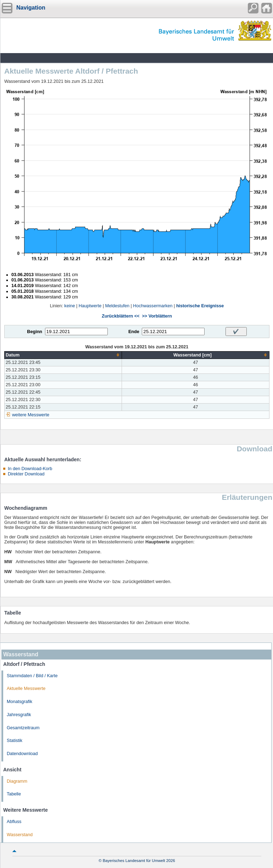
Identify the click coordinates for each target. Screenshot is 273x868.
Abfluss (14, 822)
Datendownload (22, 754)
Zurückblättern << (121, 316)
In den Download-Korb (30, 469)
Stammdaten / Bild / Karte (32, 676)
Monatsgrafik (19, 702)
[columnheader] (63, 355)
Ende (134, 332)
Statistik (15, 741)
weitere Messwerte (31, 415)
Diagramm (17, 781)
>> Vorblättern (157, 316)
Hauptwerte (90, 306)
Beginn (35, 332)
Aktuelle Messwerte (26, 689)
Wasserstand (20, 835)
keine (69, 306)
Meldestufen (117, 306)
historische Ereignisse (200, 306)
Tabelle (14, 794)
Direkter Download (26, 474)
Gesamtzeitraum (23, 728)
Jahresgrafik (19, 715)
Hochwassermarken (153, 306)
